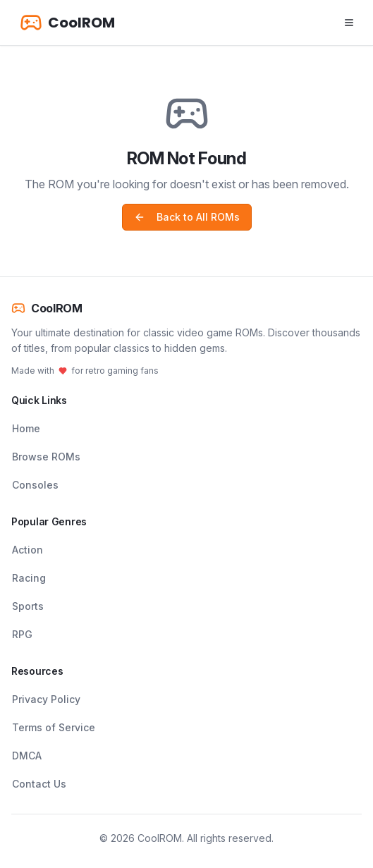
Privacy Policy (46, 699)
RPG (22, 634)
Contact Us (39, 784)
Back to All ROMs (187, 217)
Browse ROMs (46, 457)
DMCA (27, 756)
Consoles (35, 485)
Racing (29, 578)
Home (26, 428)
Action (27, 550)
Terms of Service (54, 727)
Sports (28, 606)
